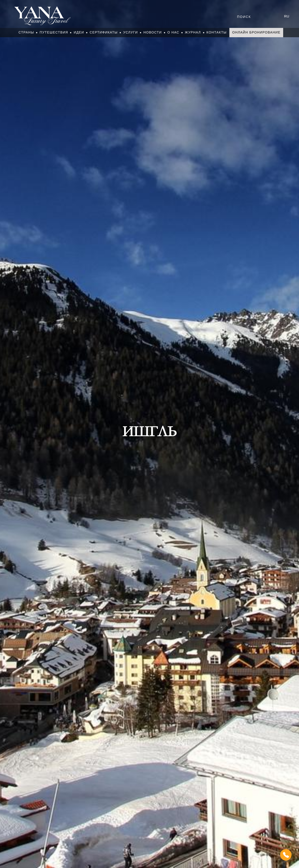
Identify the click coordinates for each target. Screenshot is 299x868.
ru (287, 16)
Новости (153, 32)
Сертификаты (104, 32)
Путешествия (54, 32)
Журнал (193, 32)
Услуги (131, 32)
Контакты (217, 32)
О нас (173, 32)
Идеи (79, 32)
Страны (26, 32)
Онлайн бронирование (256, 32)
